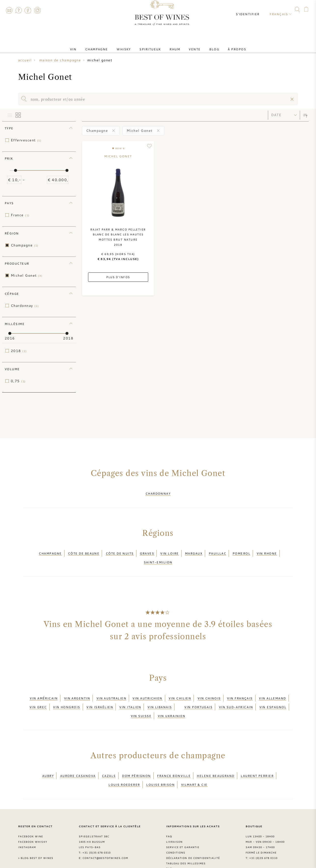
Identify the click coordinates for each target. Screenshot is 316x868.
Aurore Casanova (78, 757)
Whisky (129, 45)
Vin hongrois (66, 694)
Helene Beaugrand (216, 757)
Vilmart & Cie (194, 762)
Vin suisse (141, 700)
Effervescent (26, 140)
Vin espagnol (273, 694)
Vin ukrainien (172, 700)
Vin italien (130, 694)
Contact (9, 10)
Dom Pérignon (136, 757)
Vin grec (38, 694)
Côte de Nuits (120, 549)
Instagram (37, 10)
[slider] (15, 170)
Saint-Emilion (158, 555)
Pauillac (218, 549)
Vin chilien (180, 688)
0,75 (18, 381)
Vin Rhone (267, 549)
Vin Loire (169, 549)
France (20, 215)
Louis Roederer (124, 762)
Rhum (173, 45)
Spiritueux (152, 45)
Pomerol (241, 549)
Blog (205, 45)
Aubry (48, 757)
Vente (189, 45)
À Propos (224, 45)
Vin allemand (272, 688)
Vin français (240, 688)
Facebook (28, 10)
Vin (86, 45)
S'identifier (252, 10)
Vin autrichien (147, 688)
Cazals (109, 757)
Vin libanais (160, 694)
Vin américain (44, 688)
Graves (147, 549)
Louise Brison (160, 762)
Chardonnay (25, 306)
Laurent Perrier (257, 757)
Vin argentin (77, 688)
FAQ (18, 10)
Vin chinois (209, 688)
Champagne (106, 45)
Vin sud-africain (236, 694)
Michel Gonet (27, 275)
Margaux (194, 549)
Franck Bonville (174, 757)
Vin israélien (100, 694)
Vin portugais (198, 694)
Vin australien (111, 688)
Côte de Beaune (84, 549)
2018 (19, 351)
